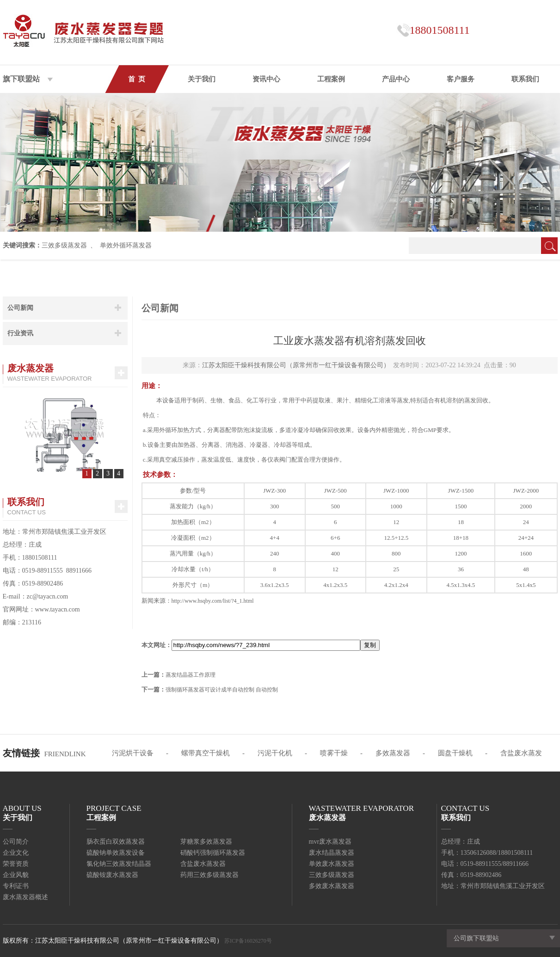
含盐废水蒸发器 (203, 864)
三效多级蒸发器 (64, 245)
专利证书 (16, 886)
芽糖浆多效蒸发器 (206, 842)
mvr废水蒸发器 (330, 842)
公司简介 (16, 842)
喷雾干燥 (334, 753)
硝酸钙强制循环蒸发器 (213, 853)
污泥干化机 (275, 753)
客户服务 (461, 79)
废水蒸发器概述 (25, 897)
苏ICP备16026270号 (248, 941)
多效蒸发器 (393, 753)
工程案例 (331, 79)
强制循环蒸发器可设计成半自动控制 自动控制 (222, 690)
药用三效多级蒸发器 (209, 875)
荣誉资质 (16, 864)
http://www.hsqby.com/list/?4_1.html (213, 601)
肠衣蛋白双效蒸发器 (116, 842)
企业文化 (16, 853)
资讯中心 (266, 79)
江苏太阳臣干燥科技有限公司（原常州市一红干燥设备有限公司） (296, 365)
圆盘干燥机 (455, 753)
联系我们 (525, 79)
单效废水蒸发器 (332, 864)
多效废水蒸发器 (332, 886)
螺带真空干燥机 (206, 753)
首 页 (137, 79)
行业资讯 (20, 333)
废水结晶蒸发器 (332, 853)
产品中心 (396, 79)
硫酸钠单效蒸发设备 (116, 853)
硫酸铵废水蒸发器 (112, 875)
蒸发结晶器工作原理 (191, 675)
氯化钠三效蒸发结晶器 (119, 864)
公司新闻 (20, 308)
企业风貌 (16, 875)
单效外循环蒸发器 (126, 245)
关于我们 (202, 79)
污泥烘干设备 (133, 753)
